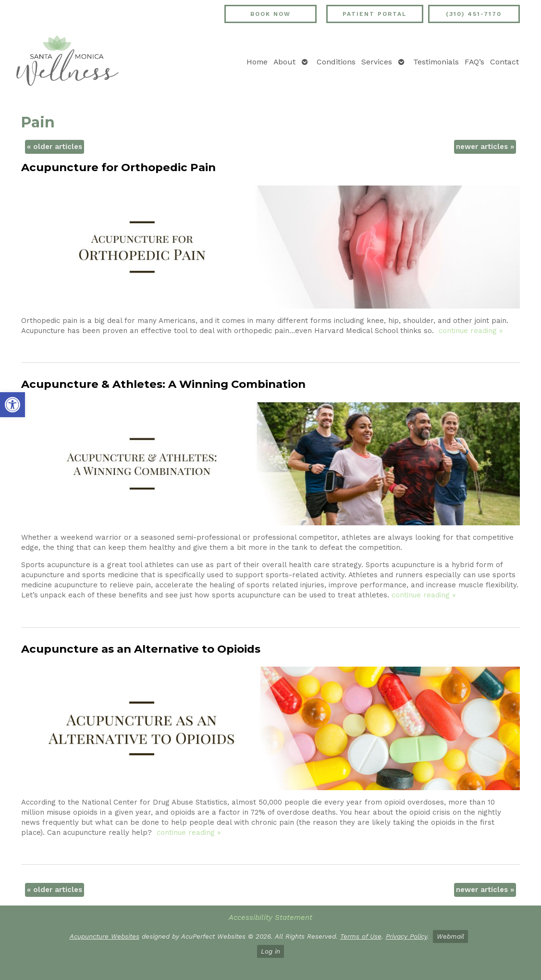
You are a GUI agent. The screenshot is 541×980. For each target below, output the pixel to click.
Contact (504, 62)
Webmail (450, 936)
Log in (270, 951)
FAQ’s (474, 62)
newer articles (485, 147)
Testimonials (436, 62)
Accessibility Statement (270, 918)
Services (377, 62)
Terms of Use (361, 936)
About (284, 62)
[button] (12, 405)
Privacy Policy (406, 936)
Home (257, 62)
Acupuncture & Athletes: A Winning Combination (163, 384)
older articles (55, 147)
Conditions (336, 62)
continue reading (471, 331)
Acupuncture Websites (105, 936)
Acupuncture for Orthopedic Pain (118, 167)
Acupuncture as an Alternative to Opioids (141, 649)
